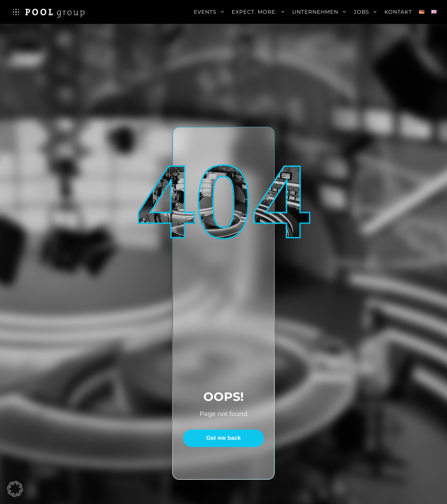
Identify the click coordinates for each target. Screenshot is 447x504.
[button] (15, 489)
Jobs (367, 12)
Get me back (223, 438)
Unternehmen (321, 12)
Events (211, 12)
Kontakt (398, 12)
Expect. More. (260, 12)
